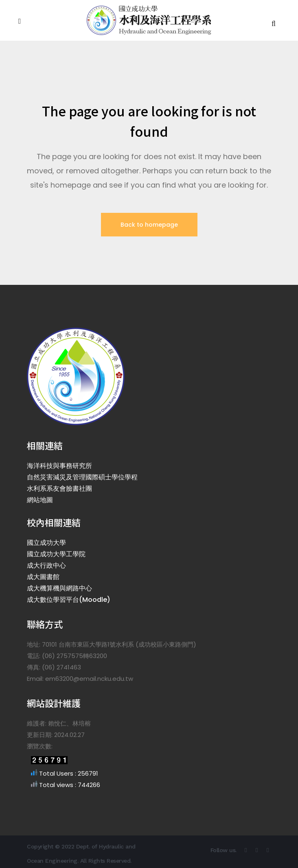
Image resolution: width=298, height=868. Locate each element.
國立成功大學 (46, 543)
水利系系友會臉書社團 (59, 489)
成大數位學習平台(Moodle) (69, 600)
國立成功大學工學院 (56, 554)
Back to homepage (149, 225)
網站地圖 (40, 500)
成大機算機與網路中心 (59, 588)
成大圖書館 (43, 577)
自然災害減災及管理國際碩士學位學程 (82, 477)
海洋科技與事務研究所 (59, 466)
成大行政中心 (46, 565)
